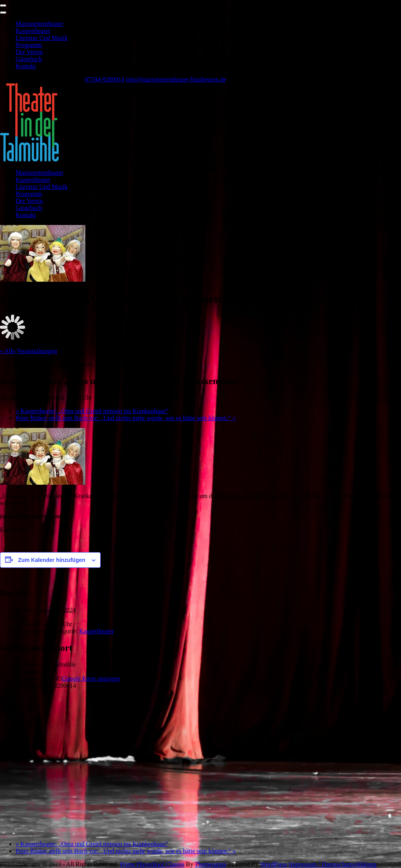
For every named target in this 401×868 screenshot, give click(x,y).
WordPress (274, 864)
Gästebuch (29, 59)
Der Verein (29, 52)
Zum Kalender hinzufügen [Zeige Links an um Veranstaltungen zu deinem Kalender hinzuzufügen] (52, 560)
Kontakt (26, 66)
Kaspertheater (33, 31)
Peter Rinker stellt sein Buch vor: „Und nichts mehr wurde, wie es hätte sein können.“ (126, 418)
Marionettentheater (40, 24)
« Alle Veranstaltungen (28, 351)
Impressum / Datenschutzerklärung (332, 864)
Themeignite (210, 864)
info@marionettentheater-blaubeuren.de (176, 79)
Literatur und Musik (42, 38)
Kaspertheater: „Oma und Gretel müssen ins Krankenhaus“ (92, 411)
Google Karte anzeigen (91, 679)
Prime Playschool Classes (152, 864)
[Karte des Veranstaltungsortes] (200, 764)
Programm (29, 45)
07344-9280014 (104, 79)
